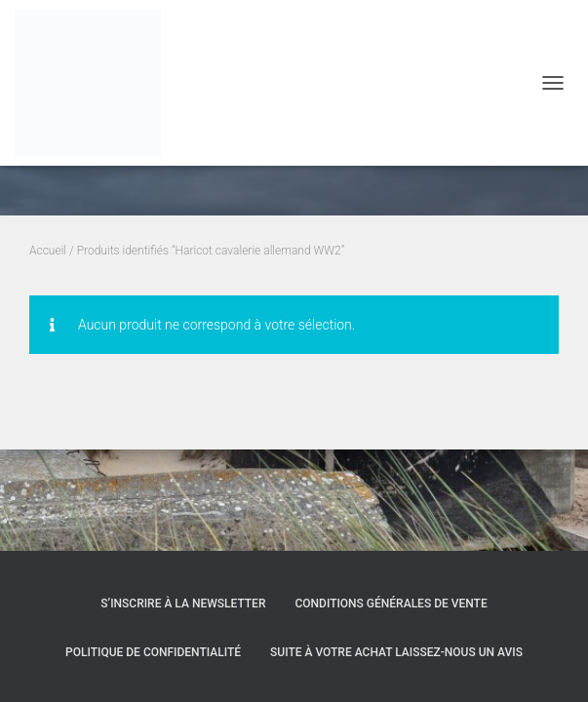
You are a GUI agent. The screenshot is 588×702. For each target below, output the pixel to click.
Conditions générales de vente (391, 604)
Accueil (48, 251)
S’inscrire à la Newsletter (183, 604)
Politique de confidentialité (153, 652)
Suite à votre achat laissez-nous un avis (396, 652)
